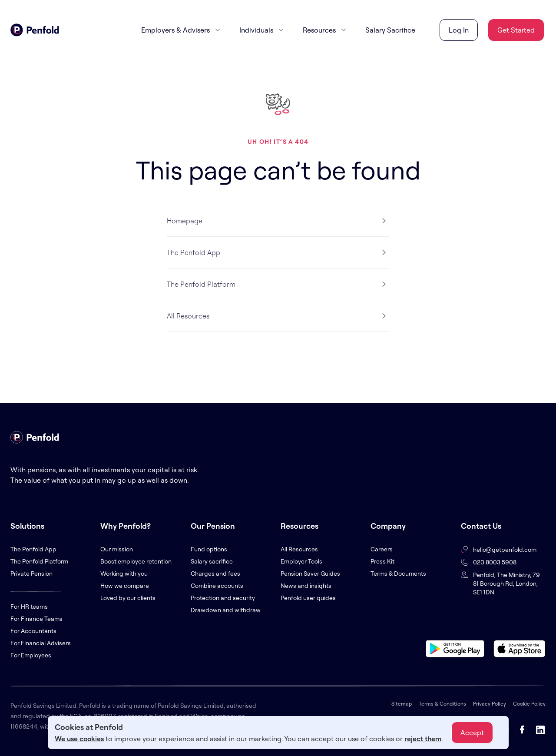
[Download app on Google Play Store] (455, 649)
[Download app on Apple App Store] (519, 649)
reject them (423, 739)
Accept (472, 733)
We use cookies (79, 739)
